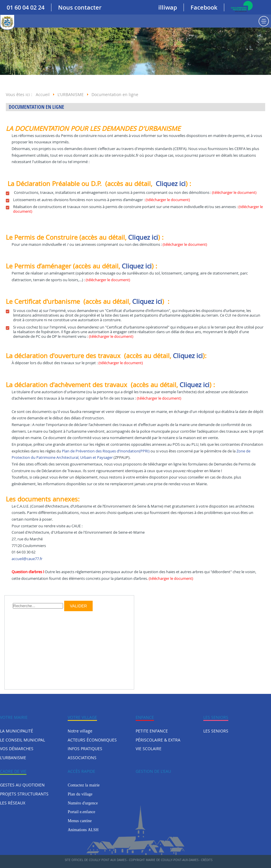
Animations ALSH (83, 830)
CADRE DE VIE (13, 771)
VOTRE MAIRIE (14, 717)
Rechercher (13, 601)
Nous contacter (80, 7)
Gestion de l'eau (153, 771)
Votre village (82, 717)
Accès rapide (81, 771)
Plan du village (80, 794)
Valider (79, 606)
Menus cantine (80, 821)
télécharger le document (234, 193)
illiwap (168, 7)
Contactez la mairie (84, 785)
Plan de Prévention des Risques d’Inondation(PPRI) (106, 451)
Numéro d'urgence (83, 803)
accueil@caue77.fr (27, 559)
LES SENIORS (216, 717)
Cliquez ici (171, 184)
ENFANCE (145, 717)
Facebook (204, 7)
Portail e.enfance (81, 812)
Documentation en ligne (36, 107)
